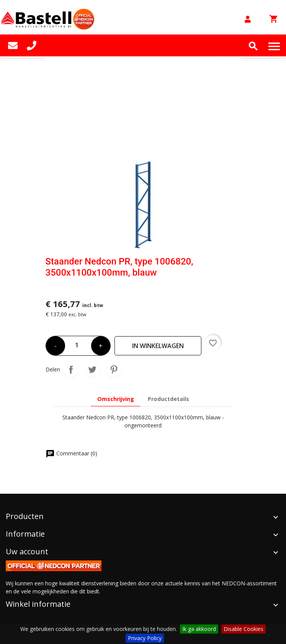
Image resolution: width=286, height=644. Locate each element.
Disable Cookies (244, 629)
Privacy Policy (145, 638)
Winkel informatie (38, 604)
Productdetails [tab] (168, 399)
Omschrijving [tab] (116, 399)
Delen (71, 370)
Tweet (92, 370)
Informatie (25, 534)
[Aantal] (78, 343)
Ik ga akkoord (199, 629)
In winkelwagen (158, 346)
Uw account (27, 551)
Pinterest (114, 370)
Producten (25, 516)
